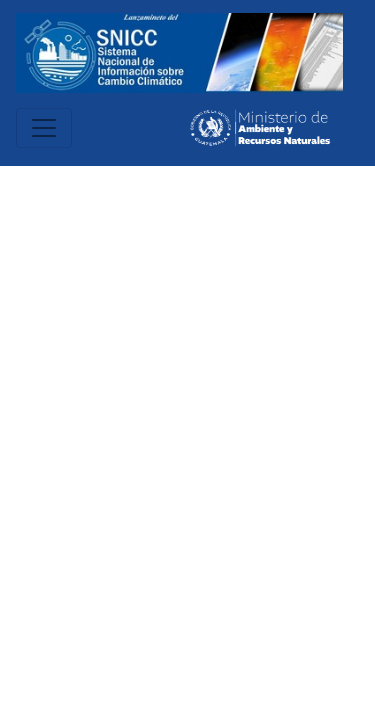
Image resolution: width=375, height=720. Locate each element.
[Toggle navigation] (44, 128)
